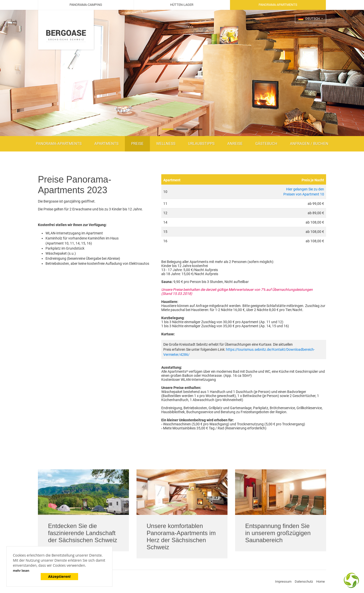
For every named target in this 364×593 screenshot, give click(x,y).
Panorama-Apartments (59, 144)
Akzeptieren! (60, 576)
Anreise (235, 144)
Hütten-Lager (182, 5)
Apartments (106, 144)
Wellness (166, 144)
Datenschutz (304, 581)
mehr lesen (21, 571)
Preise (137, 144)
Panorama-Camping (86, 5)
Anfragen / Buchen (309, 144)
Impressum (283, 581)
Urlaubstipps (201, 144)
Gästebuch (266, 144)
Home (321, 581)
